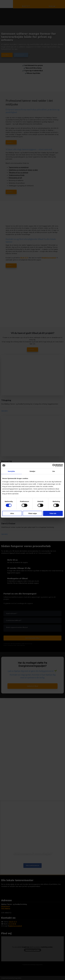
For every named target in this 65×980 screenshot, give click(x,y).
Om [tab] (54, 471)
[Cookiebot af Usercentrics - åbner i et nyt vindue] (54, 466)
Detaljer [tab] (33, 471)
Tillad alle (53, 513)
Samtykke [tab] (11, 471)
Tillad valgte (32, 513)
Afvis (12, 513)
